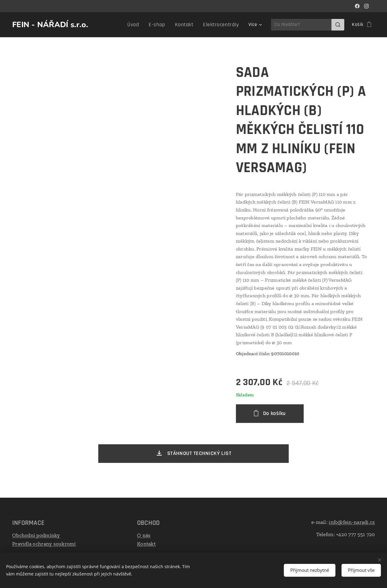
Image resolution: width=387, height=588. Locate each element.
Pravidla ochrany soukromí (44, 543)
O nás (144, 535)
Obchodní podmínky (36, 535)
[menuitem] (143, 25)
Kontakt (146, 543)
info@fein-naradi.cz (352, 522)
